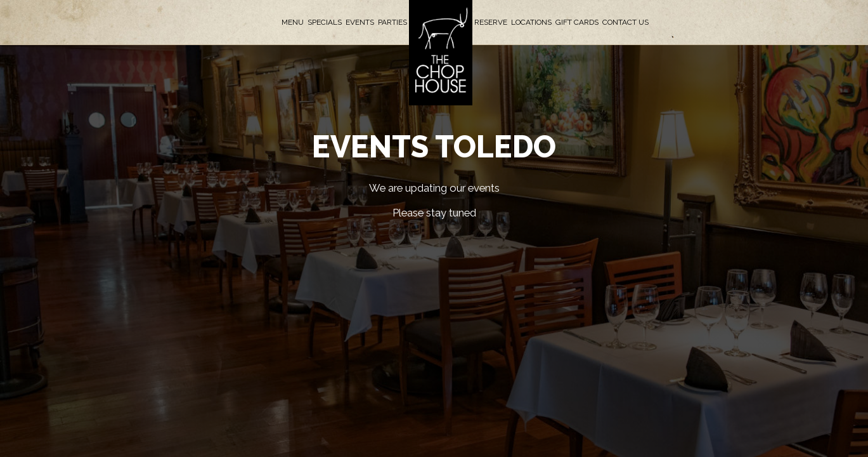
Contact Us (625, 22)
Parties (392, 22)
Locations (531, 22)
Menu (293, 22)
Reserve (491, 22)
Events (360, 22)
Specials (325, 22)
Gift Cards (577, 22)
